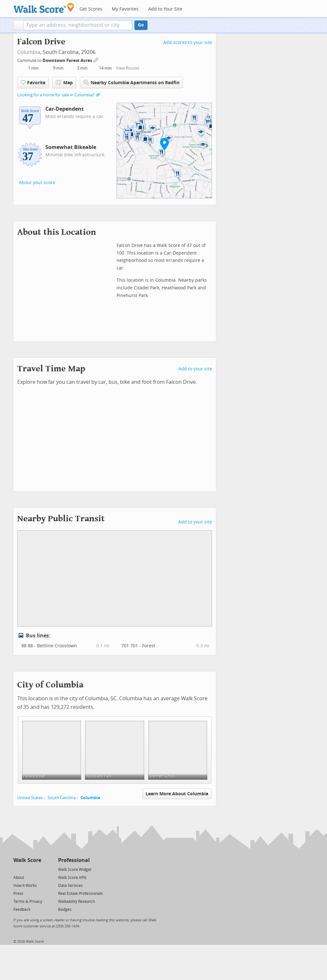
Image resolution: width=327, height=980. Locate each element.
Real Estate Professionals (80, 894)
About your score (37, 183)
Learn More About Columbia (177, 794)
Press (18, 894)
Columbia (29, 52)
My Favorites (125, 9)
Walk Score (27, 860)
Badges (65, 909)
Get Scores (91, 9)
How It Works (25, 886)
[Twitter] (17, 869)
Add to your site (195, 369)
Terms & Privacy (28, 902)
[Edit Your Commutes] (96, 59)
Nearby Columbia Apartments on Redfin (131, 82)
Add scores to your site (188, 43)
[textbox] (78, 25)
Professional (74, 860)
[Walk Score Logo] (44, 8)
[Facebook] (27, 869)
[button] (18, 25)
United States (30, 798)
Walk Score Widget (75, 870)
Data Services (70, 886)
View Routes (128, 68)
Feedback (22, 909)
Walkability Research (76, 902)
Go (141, 25)
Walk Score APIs (72, 878)
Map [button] (64, 83)
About (19, 878)
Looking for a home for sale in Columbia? (56, 95)
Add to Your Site (165, 9)
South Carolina (62, 798)
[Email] (37, 869)
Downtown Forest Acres (68, 60)
